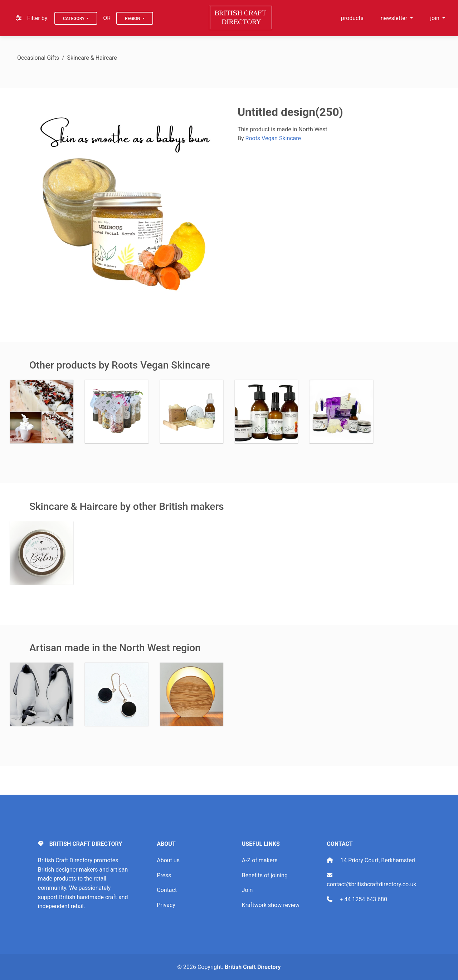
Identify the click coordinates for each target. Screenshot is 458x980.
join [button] (435, 18)
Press (164, 875)
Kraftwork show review (271, 905)
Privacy (166, 905)
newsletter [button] (395, 18)
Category (74, 19)
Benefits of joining (265, 875)
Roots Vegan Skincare (273, 138)
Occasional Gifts (38, 58)
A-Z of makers (260, 860)
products (352, 18)
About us (168, 860)
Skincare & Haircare (92, 58)
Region (133, 19)
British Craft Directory (253, 967)
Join (247, 890)
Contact (167, 890)
